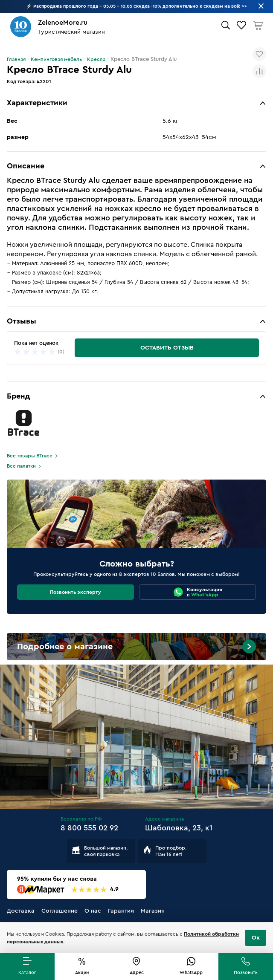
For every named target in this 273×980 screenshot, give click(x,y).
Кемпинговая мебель (56, 59)
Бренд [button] (18, 396)
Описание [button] (26, 166)
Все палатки (21, 466)
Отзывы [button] (22, 321)
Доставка (21, 911)
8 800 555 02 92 (89, 828)
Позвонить (246, 973)
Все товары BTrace (30, 456)
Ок (256, 938)
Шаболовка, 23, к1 (179, 828)
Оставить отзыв (167, 348)
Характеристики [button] (37, 103)
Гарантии (121, 911)
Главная (16, 59)
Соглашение (60, 911)
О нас (93, 911)
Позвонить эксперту (76, 592)
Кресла (96, 59)
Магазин (153, 911)
